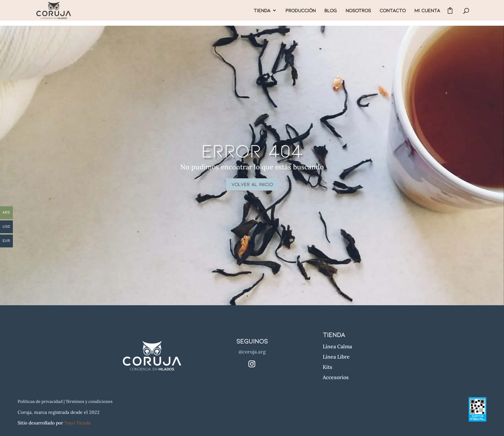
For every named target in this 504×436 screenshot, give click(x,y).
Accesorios (336, 377)
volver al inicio (252, 184)
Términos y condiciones (89, 401)
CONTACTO (393, 11)
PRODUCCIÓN (301, 11)
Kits (328, 367)
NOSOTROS (358, 11)
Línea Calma (337, 346)
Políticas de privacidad (40, 401)
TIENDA (262, 11)
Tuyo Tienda (77, 423)
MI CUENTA (427, 11)
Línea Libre (336, 357)
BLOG (331, 11)
